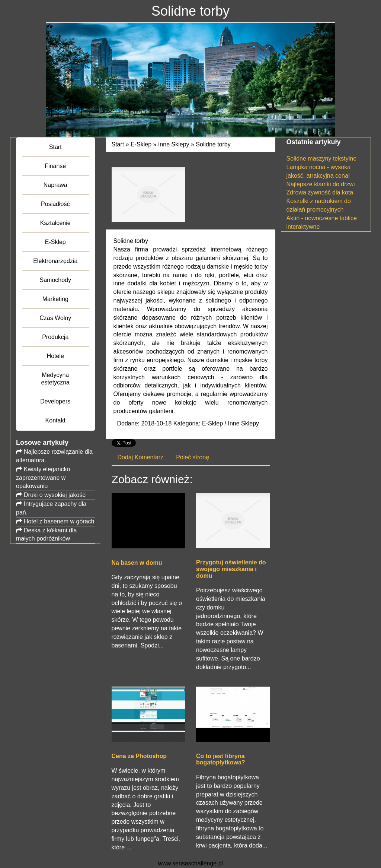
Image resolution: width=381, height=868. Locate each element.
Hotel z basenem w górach (59, 521)
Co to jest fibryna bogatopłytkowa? (221, 759)
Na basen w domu (137, 563)
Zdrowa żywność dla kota (320, 192)
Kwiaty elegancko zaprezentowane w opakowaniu (43, 478)
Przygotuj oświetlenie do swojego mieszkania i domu (231, 569)
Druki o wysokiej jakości (55, 495)
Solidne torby (213, 144)
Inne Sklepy (174, 144)
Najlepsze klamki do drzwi (321, 184)
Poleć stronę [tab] (193, 457)
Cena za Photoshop (139, 756)
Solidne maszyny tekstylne (322, 159)
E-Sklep (141, 144)
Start (118, 144)
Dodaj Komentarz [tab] (141, 457)
